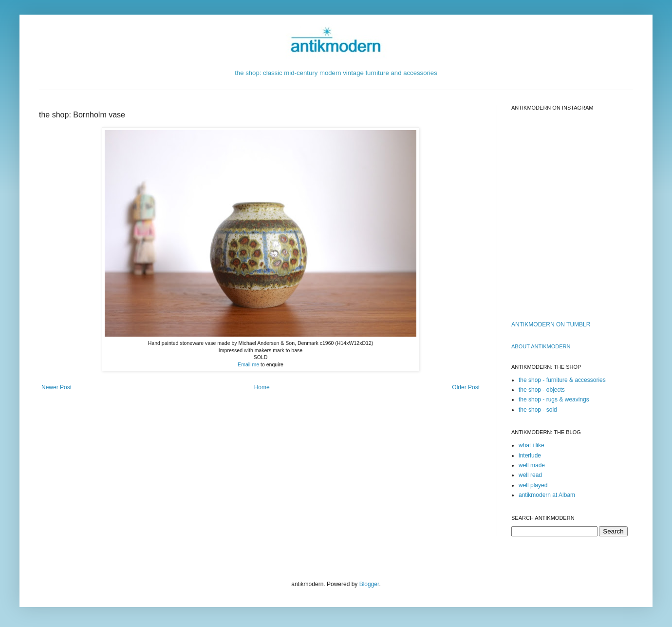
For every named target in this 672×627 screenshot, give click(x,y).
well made (532, 465)
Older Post (466, 387)
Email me (248, 364)
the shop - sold (538, 410)
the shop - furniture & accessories (562, 380)
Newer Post (56, 387)
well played (533, 485)
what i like (532, 445)
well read (530, 475)
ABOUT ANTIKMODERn (541, 346)
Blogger (369, 584)
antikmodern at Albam (547, 495)
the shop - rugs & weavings (554, 399)
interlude (530, 456)
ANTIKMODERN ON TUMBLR (551, 324)
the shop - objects (542, 390)
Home (262, 387)
